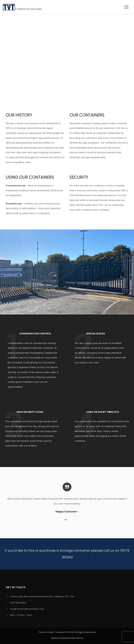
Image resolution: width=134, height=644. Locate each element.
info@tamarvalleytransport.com (27, 609)
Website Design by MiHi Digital (67, 638)
